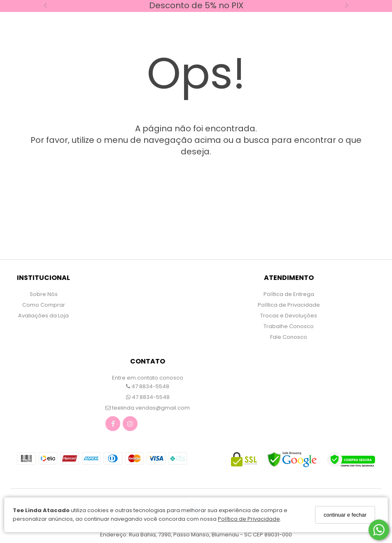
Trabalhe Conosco (289, 326)
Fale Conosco (289, 337)
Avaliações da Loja (43, 316)
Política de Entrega (289, 294)
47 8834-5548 (148, 386)
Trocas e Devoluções (289, 316)
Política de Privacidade (249, 519)
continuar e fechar (345, 515)
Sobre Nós (44, 294)
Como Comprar (44, 305)
